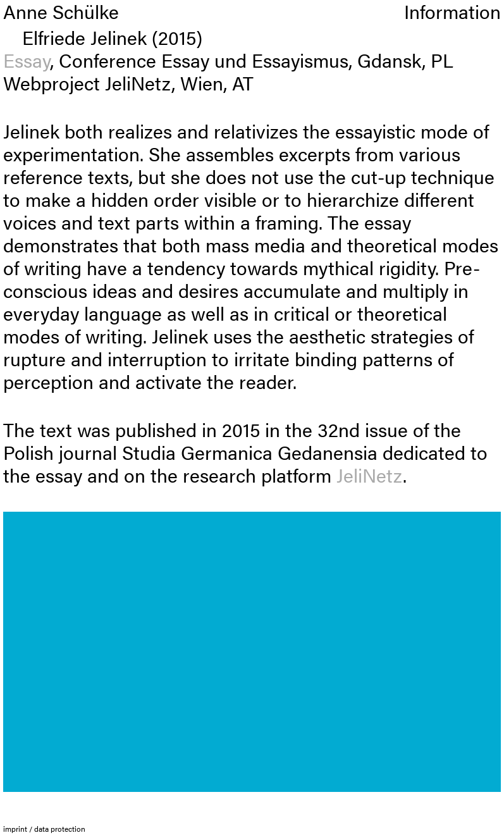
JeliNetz (370, 475)
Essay (27, 60)
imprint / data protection (44, 829)
